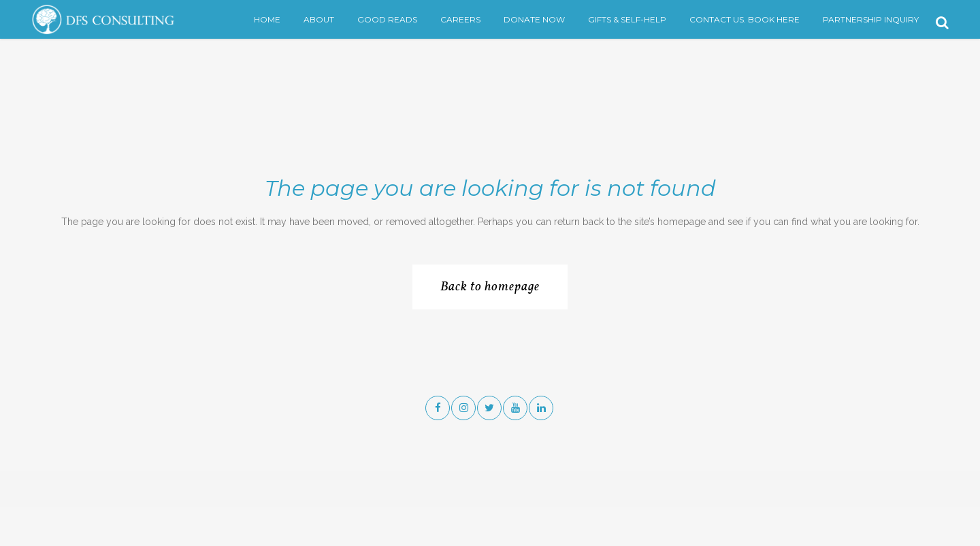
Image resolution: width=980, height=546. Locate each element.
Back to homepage (490, 287)
